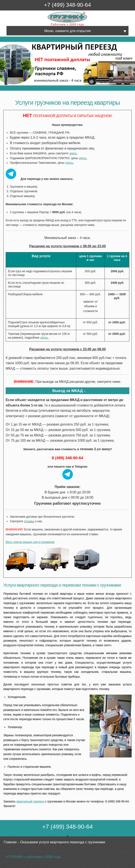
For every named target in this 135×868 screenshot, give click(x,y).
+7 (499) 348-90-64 (67, 5)
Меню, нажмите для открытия (67, 31)
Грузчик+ (50, 25)
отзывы (29, 521)
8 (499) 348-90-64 (67, 458)
